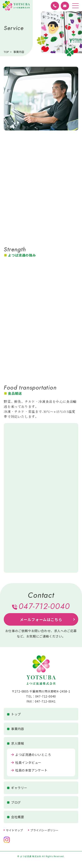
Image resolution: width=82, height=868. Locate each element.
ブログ (14, 802)
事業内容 (15, 729)
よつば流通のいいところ (31, 755)
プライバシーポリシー (44, 830)
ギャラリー (17, 788)
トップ (14, 714)
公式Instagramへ (7, 840)
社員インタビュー (26, 762)
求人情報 (15, 743)
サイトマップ (14, 830)
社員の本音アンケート (29, 770)
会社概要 (15, 817)
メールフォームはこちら (41, 619)
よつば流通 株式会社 (16, 6)
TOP (6, 52)
